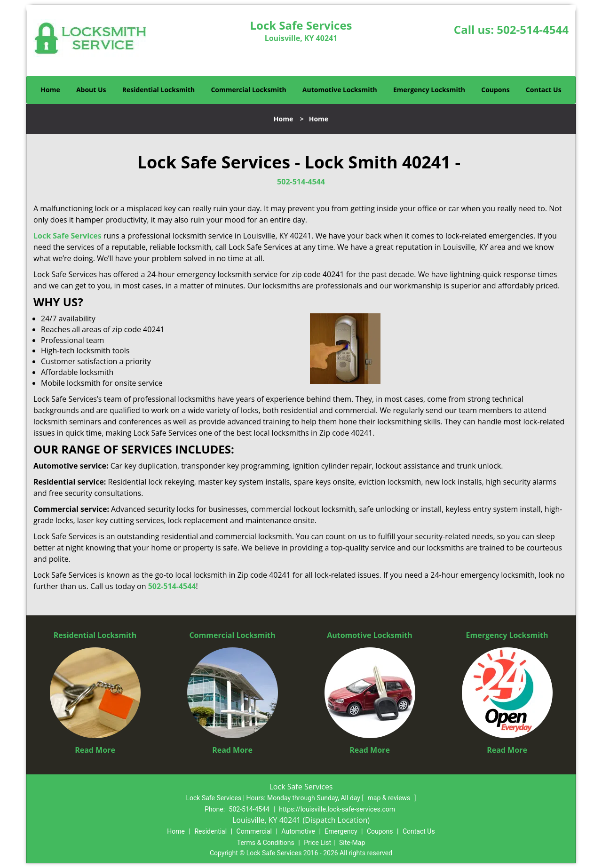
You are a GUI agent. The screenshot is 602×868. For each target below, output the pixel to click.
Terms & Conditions (266, 843)
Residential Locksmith (159, 90)
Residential (210, 831)
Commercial (254, 831)
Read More (95, 750)
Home (50, 90)
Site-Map (352, 843)
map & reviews (390, 798)
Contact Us (544, 90)
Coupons (495, 90)
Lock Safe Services (67, 236)
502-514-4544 (533, 29)
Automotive (298, 831)
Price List (317, 843)
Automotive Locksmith (340, 90)
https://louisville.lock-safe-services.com (337, 809)
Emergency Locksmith (429, 90)
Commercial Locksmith (248, 90)
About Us (91, 90)
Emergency (341, 831)
